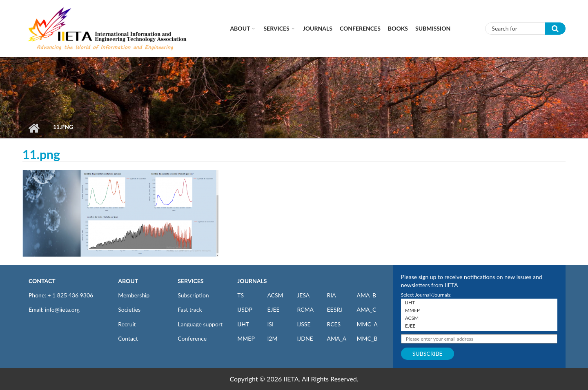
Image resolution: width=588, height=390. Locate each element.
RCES (334, 324)
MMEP (246, 338)
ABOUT (128, 281)
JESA (303, 295)
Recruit (127, 324)
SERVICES (190, 281)
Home (34, 128)
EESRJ (334, 309)
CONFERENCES (360, 28)
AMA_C (367, 309)
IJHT (243, 324)
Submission (433, 28)
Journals (318, 28)
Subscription (193, 295)
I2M (272, 338)
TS (241, 295)
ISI (270, 324)
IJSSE (304, 324)
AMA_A (336, 338)
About (240, 28)
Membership (134, 295)
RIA (331, 295)
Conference (192, 338)
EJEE (273, 309)
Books (398, 28)
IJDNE (305, 338)
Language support (200, 324)
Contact (128, 338)
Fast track (190, 309)
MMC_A (367, 324)
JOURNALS (252, 281)
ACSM (275, 295)
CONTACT (42, 281)
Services (276, 28)
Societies (129, 309)
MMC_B (367, 338)
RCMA (305, 309)
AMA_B (366, 295)
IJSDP (245, 309)
